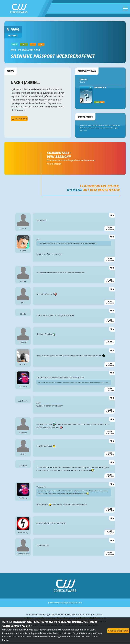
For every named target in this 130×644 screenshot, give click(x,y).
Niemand (75, 190)
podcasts (71, 603)
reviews (57, 603)
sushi (64, 603)
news (51, 603)
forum (79, 603)
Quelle (82, 82)
